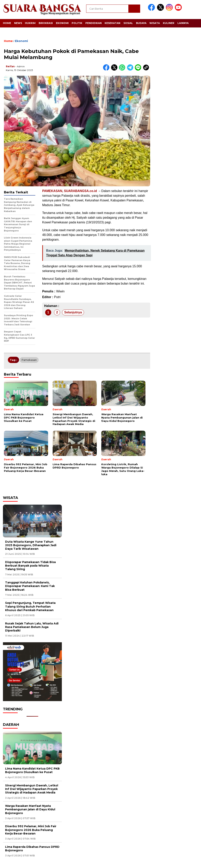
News (18, 23)
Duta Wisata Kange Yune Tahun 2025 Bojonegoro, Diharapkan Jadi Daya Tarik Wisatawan (31, 545)
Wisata (155, 23)
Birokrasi (46, 23)
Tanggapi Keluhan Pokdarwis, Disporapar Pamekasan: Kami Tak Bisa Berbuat (30, 586)
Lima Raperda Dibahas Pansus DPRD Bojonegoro (32, 849)
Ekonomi (62, 23)
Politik (77, 23)
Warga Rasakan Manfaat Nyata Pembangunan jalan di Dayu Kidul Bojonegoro (30, 809)
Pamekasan (29, 360)
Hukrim (30, 23)
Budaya (141, 23)
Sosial (128, 23)
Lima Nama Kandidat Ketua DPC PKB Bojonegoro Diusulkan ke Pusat (32, 770)
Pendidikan (94, 23)
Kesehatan (112, 23)
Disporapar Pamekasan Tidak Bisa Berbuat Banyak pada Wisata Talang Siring (30, 566)
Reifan (10, 66)
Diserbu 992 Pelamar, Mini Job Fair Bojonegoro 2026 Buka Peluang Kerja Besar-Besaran (31, 830)
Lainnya (183, 23)
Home (7, 23)
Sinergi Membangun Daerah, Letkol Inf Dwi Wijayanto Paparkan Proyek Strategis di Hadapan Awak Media (32, 789)
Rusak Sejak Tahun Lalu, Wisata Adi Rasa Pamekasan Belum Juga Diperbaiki (32, 627)
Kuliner (169, 23)
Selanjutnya (73, 312)
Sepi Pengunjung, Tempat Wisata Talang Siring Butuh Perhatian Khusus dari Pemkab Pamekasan (30, 606)
